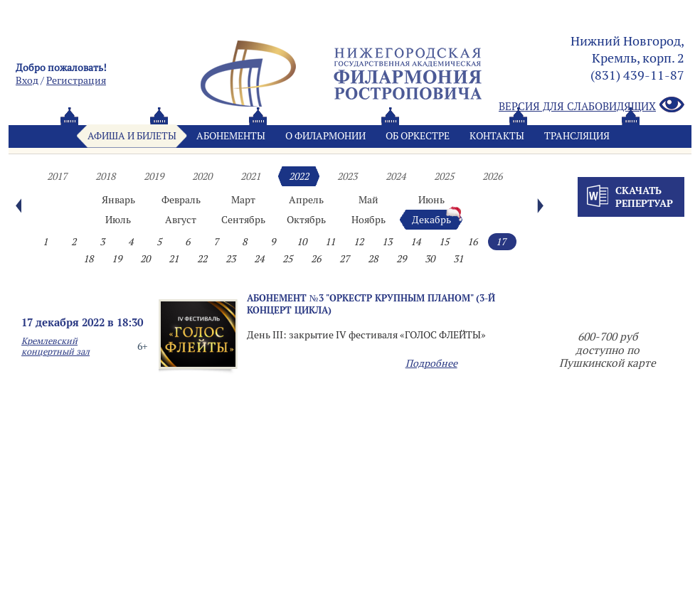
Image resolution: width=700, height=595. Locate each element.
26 (316, 259)
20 (145, 259)
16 (472, 242)
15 (444, 242)
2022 (299, 176)
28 (373, 259)
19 (117, 259)
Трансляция (577, 136)
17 (501, 242)
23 (230, 259)
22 (202, 259)
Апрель (306, 200)
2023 (347, 176)
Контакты (497, 136)
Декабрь (431, 220)
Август (181, 220)
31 (458, 259)
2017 (57, 176)
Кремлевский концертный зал (55, 346)
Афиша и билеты (132, 136)
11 (330, 242)
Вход (27, 80)
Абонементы (231, 136)
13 (387, 242)
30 (430, 259)
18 (88, 259)
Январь (118, 200)
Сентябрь (243, 220)
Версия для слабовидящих (592, 106)
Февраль (181, 200)
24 (259, 259)
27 (344, 259)
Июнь (431, 200)
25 (287, 259)
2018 (105, 176)
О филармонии (325, 136)
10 (302, 242)
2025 (444, 176)
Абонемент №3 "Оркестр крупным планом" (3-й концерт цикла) (371, 304)
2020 (202, 176)
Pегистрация (76, 80)
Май (368, 200)
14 (415, 242)
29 (401, 259)
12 (359, 242)
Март (243, 200)
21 (174, 259)
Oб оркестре (418, 136)
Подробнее (431, 363)
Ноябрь (368, 220)
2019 (154, 176)
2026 (492, 176)
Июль (118, 220)
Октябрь (306, 220)
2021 (250, 176)
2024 (396, 176)
